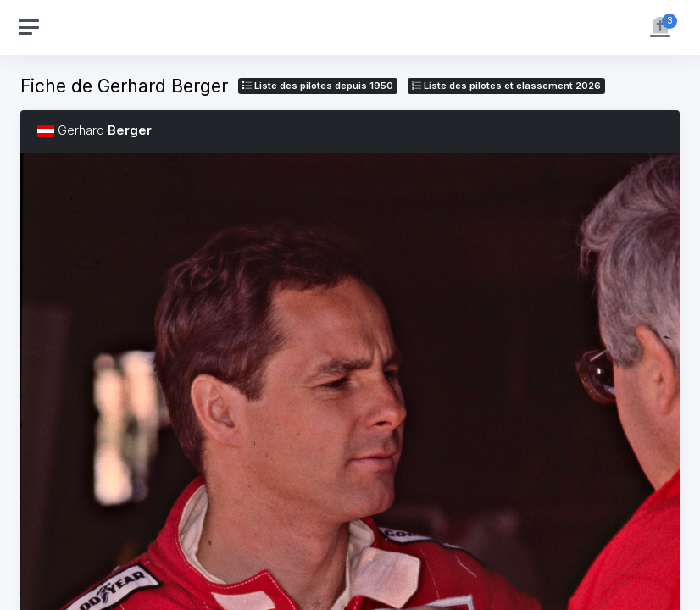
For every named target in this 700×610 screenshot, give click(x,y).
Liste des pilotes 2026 (506, 86)
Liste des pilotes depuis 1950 (318, 86)
